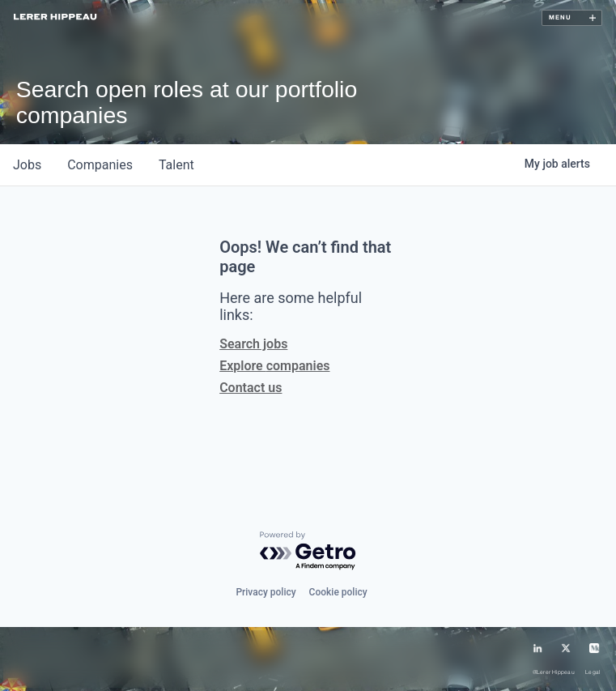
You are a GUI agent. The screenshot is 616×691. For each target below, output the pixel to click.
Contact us (251, 388)
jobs (27, 165)
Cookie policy (338, 592)
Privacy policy (266, 592)
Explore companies (274, 366)
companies (100, 165)
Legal (593, 672)
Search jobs (253, 344)
